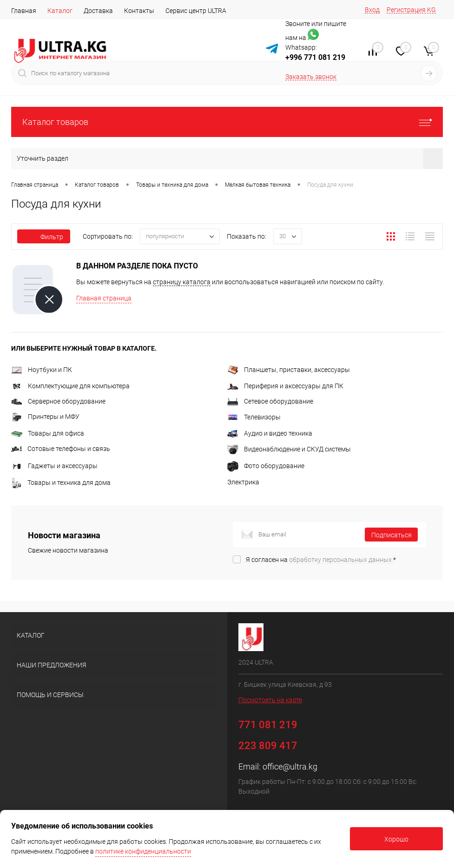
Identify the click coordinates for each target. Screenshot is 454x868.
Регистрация (406, 10)
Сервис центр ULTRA (196, 11)
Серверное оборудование (58, 401)
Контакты (139, 11)
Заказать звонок (311, 77)
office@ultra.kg (290, 767)
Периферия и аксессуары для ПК (285, 386)
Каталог (60, 11)
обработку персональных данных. (341, 560)
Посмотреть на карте (270, 700)
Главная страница (104, 298)
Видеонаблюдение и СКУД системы (289, 449)
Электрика (243, 482)
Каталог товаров (227, 122)
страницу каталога (182, 282)
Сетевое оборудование (270, 401)
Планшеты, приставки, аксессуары (289, 370)
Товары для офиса (48, 433)
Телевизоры (254, 417)
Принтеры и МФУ (45, 417)
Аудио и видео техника (270, 433)
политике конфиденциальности (143, 851)
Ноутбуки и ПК (42, 370)
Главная (24, 11)
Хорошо (396, 839)
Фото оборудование (266, 466)
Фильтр (44, 237)
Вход (372, 10)
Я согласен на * (321, 560)
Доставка (98, 11)
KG (431, 10)
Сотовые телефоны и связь (61, 449)
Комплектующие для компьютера (70, 386)
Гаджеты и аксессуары (54, 466)
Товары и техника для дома (61, 483)
